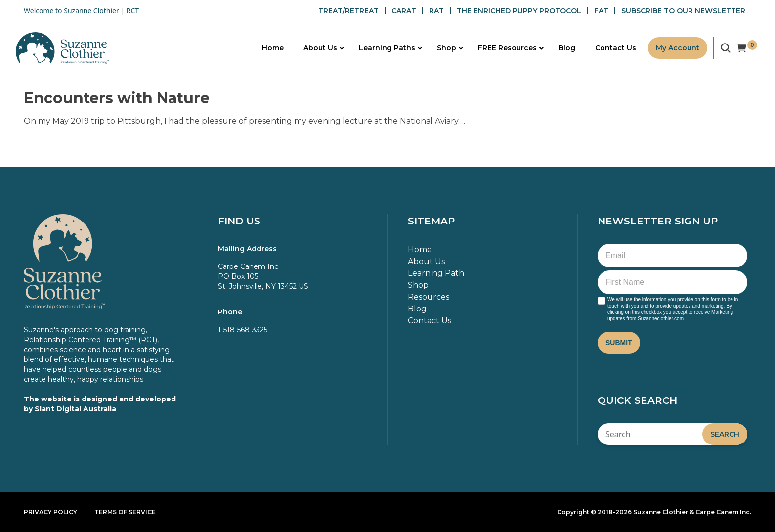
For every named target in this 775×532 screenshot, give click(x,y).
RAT (436, 11)
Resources (429, 297)
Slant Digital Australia (75, 409)
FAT (601, 11)
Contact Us (430, 321)
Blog (417, 309)
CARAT (404, 11)
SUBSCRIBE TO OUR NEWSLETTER (683, 11)
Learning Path (436, 273)
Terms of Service (125, 512)
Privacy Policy (50, 512)
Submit (619, 343)
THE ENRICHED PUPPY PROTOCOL (519, 11)
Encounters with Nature (117, 98)
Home (420, 249)
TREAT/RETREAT (348, 11)
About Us (426, 261)
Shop (418, 285)
